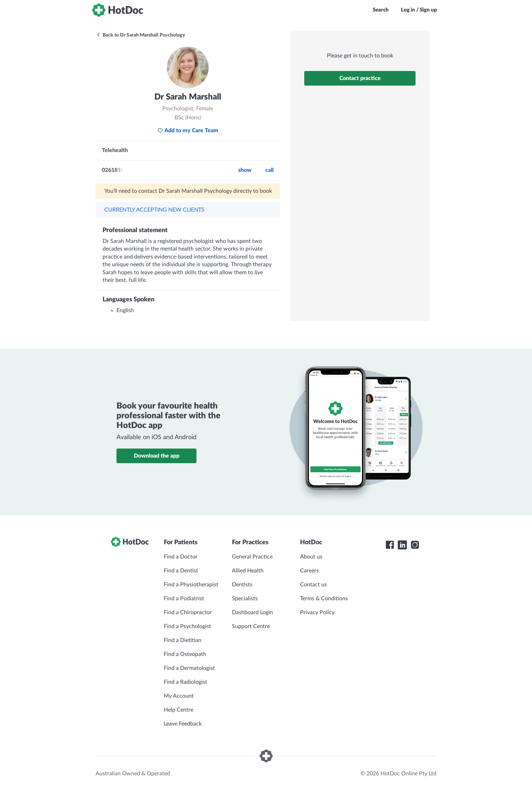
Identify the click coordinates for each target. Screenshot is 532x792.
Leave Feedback (183, 724)
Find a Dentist (181, 571)
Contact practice (360, 78)
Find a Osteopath (185, 654)
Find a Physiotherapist (191, 585)
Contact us (313, 585)
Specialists (245, 599)
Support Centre (251, 626)
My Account (179, 696)
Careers (309, 571)
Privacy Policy (317, 612)
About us (311, 557)
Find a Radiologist (186, 682)
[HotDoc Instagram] (415, 545)
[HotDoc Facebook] (390, 545)
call (269, 170)
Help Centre (179, 710)
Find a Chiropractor (188, 612)
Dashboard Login (252, 612)
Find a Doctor (181, 557)
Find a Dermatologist (189, 668)
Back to (141, 35)
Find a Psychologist (187, 626)
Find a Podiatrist (184, 599)
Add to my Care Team (188, 130)
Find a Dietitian (183, 640)
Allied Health (248, 571)
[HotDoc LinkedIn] (402, 545)
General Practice (252, 557)
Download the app (157, 456)
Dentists (242, 585)
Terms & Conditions (324, 599)
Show (245, 170)
